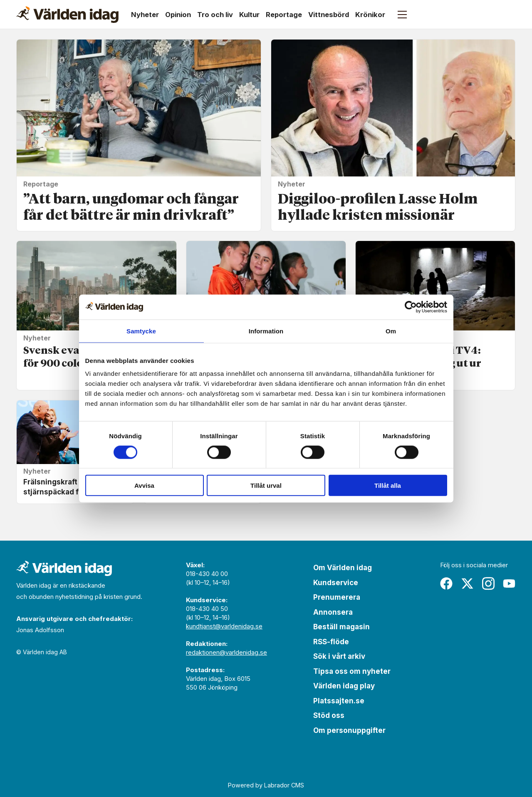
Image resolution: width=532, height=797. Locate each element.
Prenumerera (337, 597)
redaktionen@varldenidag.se (226, 652)
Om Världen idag (343, 568)
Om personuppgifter (349, 730)
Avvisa (144, 485)
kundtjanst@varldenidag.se (224, 626)
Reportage (284, 15)
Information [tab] (266, 331)
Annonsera (333, 612)
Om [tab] (391, 331)
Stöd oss (329, 715)
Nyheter (145, 15)
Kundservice (336, 583)
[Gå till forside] (67, 15)
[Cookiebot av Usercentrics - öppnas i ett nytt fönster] (411, 307)
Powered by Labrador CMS (266, 785)
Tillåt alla (388, 485)
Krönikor (370, 15)
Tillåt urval (266, 485)
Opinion (178, 15)
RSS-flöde (331, 642)
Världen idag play (344, 686)
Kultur (249, 15)
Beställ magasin (341, 627)
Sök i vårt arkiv (339, 656)
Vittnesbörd (329, 15)
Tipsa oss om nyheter (352, 671)
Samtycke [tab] (141, 331)
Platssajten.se (339, 701)
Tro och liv (215, 15)
